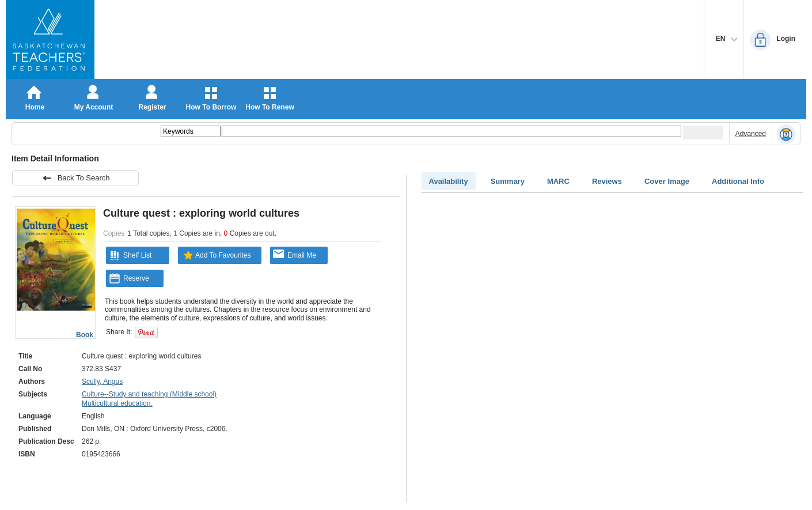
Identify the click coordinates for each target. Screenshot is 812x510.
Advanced (751, 134)
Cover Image (667, 181)
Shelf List (130, 255)
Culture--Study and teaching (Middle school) (149, 394)
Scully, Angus (102, 381)
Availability (449, 181)
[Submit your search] (703, 133)
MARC (558, 181)
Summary (508, 181)
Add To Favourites (216, 255)
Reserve (129, 278)
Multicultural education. (117, 403)
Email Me (295, 254)
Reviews (607, 181)
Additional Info (738, 181)
